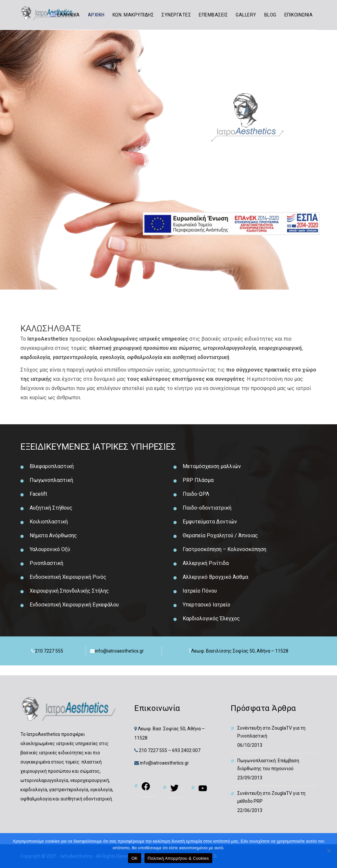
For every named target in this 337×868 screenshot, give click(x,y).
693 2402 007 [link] (186, 750)
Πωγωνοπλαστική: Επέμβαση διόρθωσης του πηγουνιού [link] (268, 765)
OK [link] (134, 858)
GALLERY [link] (246, 15)
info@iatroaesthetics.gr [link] (164, 763)
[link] (65, 15)
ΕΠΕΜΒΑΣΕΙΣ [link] (213, 15)
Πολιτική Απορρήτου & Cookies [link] (178, 858)
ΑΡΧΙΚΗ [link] (96, 15)
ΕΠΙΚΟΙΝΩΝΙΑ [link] (299, 15)
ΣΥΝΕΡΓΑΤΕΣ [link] (176, 15)
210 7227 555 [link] (153, 750)
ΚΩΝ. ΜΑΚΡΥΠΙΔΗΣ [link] (133, 15)
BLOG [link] (270, 15)
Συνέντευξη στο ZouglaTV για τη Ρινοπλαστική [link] (271, 732)
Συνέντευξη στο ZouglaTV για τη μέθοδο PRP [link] (271, 797)
